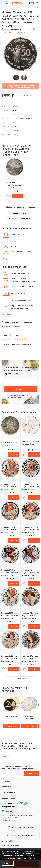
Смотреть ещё (20, 679)
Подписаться (20, 389)
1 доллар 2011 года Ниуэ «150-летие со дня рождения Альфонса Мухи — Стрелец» (30, 658)
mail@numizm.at (9, 807)
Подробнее (8, 259)
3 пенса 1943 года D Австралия (10, 444)
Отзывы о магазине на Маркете (21, 835)
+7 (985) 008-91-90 (10, 803)
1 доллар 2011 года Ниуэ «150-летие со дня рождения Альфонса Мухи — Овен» (10, 487)
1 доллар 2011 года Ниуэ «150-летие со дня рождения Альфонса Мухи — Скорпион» (30, 616)
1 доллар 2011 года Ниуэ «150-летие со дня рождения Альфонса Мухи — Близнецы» (10, 616)
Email (6, 377)
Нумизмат (18, 3)
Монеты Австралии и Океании (19, 218)
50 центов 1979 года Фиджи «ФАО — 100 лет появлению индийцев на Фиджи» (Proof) (14, 185)
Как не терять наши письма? (21, 827)
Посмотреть (11, 726)
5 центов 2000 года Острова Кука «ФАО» (30, 444)
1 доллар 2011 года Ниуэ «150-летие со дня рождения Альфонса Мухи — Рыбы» (10, 658)
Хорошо (8, 863)
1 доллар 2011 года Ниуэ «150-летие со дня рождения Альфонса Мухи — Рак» (30, 530)
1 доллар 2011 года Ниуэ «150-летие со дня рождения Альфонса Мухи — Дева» (10, 530)
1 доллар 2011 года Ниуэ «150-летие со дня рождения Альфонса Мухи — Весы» (10, 573)
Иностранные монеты (19, 213)
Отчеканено (11, 846)
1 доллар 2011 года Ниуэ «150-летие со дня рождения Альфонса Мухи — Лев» (30, 487)
